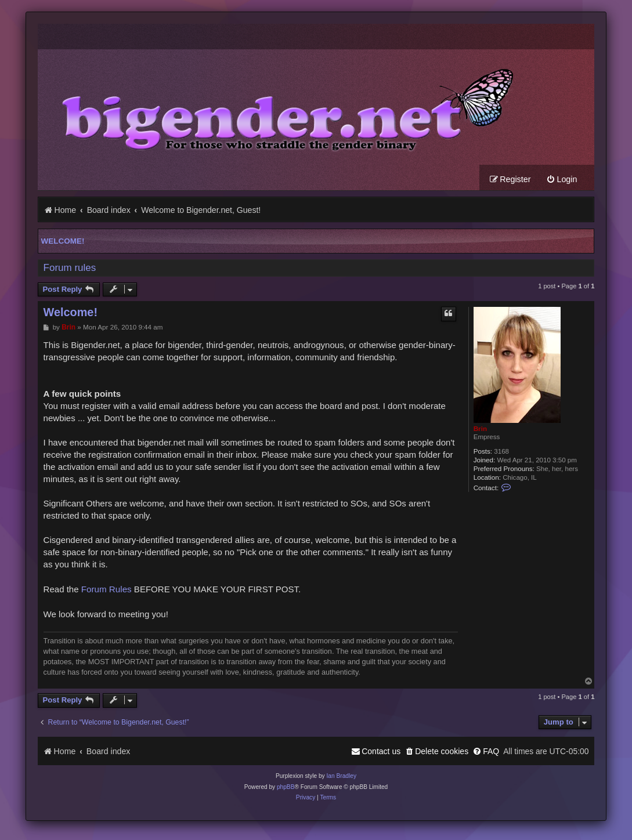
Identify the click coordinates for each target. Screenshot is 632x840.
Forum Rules (106, 590)
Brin (480, 429)
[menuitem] (561, 180)
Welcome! (63, 242)
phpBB (286, 787)
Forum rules (70, 268)
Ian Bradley (341, 776)
